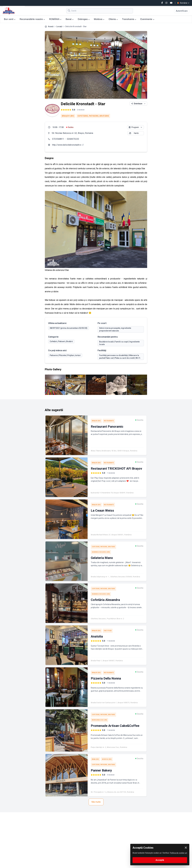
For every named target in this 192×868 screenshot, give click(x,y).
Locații (59, 26)
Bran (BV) (95, 759)
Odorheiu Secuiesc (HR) (101, 552)
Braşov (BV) (68, 116)
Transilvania (129, 19)
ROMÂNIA (55, 19)
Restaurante (109, 421)
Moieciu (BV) (107, 759)
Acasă (51, 26)
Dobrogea (84, 19)
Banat (70, 19)
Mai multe (96, 802)
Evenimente (147, 19)
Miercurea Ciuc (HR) (100, 720)
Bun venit (10, 19)
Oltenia (113, 19)
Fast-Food (108, 631)
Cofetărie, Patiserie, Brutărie (93, 116)
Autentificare (182, 11)
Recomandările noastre (32, 19)
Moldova (99, 19)
